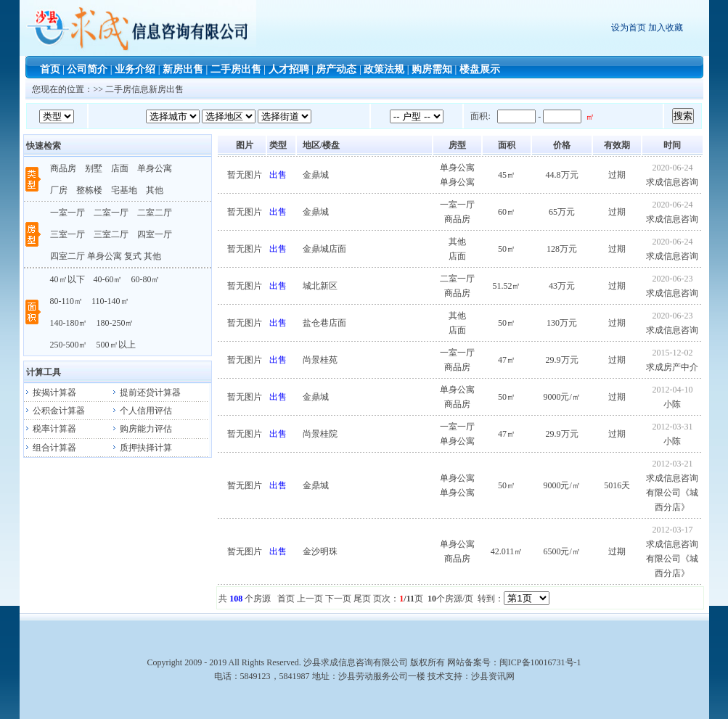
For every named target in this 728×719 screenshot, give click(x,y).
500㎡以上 (116, 345)
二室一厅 (111, 213)
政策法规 (384, 69)
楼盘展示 (480, 69)
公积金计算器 (54, 411)
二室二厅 (155, 213)
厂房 (59, 190)
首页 (50, 69)
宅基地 (124, 190)
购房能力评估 (142, 429)
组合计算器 (50, 448)
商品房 (63, 168)
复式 (133, 256)
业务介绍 (135, 69)
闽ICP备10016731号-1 (540, 662)
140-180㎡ (69, 323)
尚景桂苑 (320, 360)
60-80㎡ (146, 279)
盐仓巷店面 (324, 323)
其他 (155, 190)
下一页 (338, 599)
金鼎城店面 (324, 249)
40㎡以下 (68, 279)
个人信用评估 (142, 411)
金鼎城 (316, 175)
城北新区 (320, 286)
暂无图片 (245, 175)
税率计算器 (50, 429)
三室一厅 (68, 234)
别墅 (94, 168)
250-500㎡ (69, 345)
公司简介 (87, 69)
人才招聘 (289, 69)
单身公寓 (155, 168)
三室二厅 (111, 234)
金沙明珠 (320, 551)
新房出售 (183, 69)
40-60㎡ (108, 279)
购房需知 (432, 69)
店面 (120, 168)
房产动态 (336, 69)
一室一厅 (68, 213)
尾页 (362, 599)
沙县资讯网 (493, 676)
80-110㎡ (67, 301)
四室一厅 (155, 234)
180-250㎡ (115, 323)
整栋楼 (89, 190)
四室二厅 (68, 256)
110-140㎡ (110, 301)
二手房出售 (236, 69)
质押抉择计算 (142, 448)
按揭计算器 (50, 393)
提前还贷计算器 (146, 393)
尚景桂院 (320, 434)
